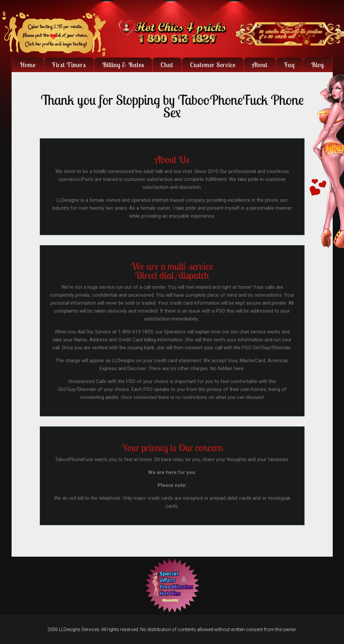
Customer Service (213, 65)
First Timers (69, 65)
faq (289, 65)
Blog (318, 65)
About (260, 65)
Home (28, 65)
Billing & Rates (123, 65)
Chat (167, 65)
